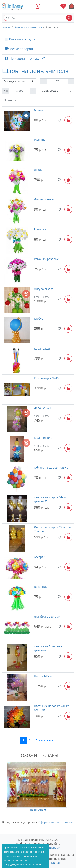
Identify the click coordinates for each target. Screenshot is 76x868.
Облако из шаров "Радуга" (52, 468)
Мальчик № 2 (43, 438)
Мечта (38, 110)
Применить (12, 100)
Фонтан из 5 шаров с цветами (48, 648)
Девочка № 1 (43, 408)
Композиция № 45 (46, 378)
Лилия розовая (44, 199)
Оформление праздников (28, 27)
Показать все (45, 740)
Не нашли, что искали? (25, 58)
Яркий (38, 170)
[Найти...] (38, 18)
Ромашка (40, 229)
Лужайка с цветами (47, 616)
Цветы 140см (43, 676)
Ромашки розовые (46, 259)
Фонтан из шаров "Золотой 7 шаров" (53, 529)
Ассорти (40, 557)
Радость (39, 140)
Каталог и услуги (20, 39)
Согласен (35, 864)
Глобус (38, 319)
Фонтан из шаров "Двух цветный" (50, 499)
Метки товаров (19, 49)
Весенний (41, 587)
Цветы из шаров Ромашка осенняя (52, 708)
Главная (6, 27)
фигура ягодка (44, 289)
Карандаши (42, 348)
